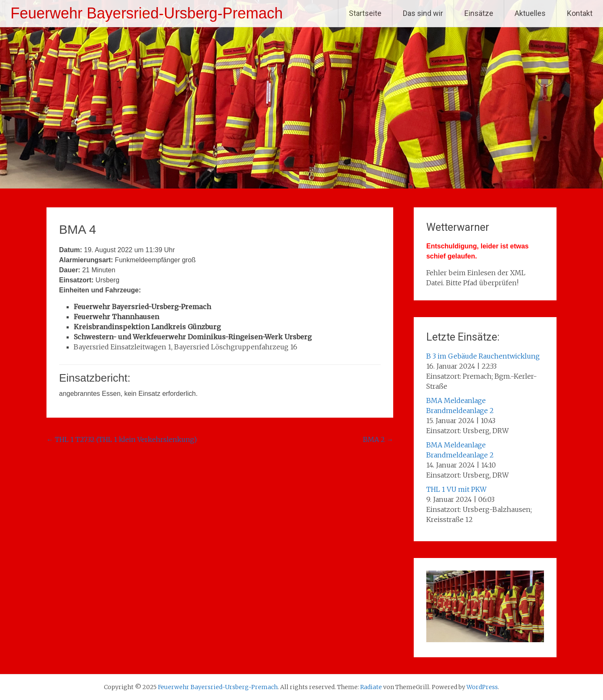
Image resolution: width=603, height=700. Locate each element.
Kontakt (580, 13)
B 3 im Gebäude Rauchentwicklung (483, 356)
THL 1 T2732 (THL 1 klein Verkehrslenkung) (122, 439)
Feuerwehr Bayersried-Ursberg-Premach (147, 13)
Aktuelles (530, 13)
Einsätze (479, 13)
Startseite (365, 13)
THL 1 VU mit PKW (456, 489)
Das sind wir (423, 13)
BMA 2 (378, 439)
